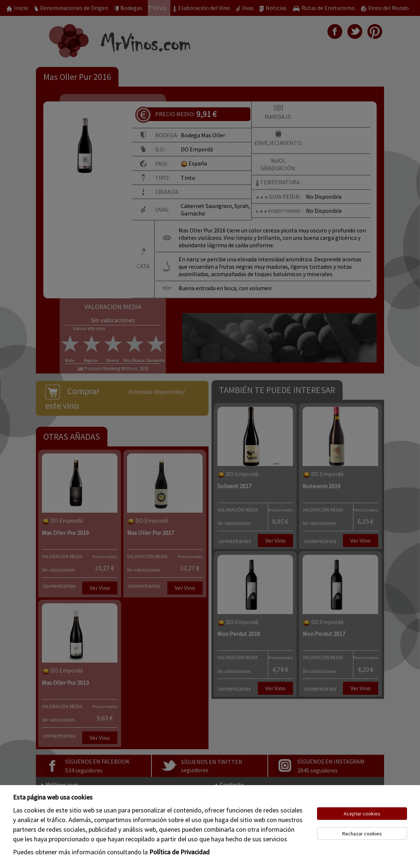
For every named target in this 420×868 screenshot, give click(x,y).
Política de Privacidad (179, 852)
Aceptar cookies (362, 814)
